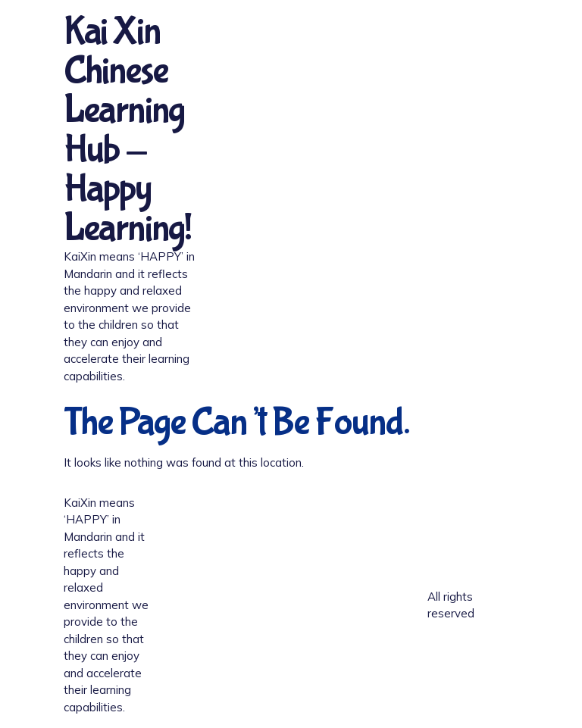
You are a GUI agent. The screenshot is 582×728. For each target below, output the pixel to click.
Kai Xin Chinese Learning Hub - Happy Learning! (127, 130)
